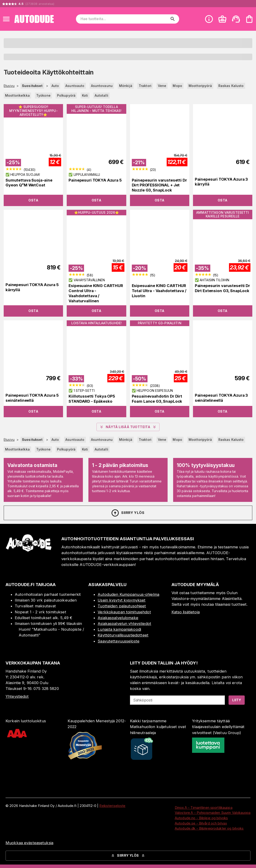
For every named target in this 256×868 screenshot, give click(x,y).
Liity (237, 700)
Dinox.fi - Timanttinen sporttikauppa (204, 808)
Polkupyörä (66, 95)
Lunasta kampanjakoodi (119, 629)
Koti (85, 95)
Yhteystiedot (17, 696)
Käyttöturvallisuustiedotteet (123, 635)
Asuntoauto (75, 86)
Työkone (43, 95)
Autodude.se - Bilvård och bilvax (201, 823)
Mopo (177, 86)
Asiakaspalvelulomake (118, 618)
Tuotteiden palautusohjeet (122, 606)
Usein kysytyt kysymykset (122, 600)
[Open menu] (6, 19)
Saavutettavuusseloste (119, 641)
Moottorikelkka (17, 95)
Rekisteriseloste (112, 806)
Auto (55, 86)
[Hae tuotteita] (124, 19)
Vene (162, 86)
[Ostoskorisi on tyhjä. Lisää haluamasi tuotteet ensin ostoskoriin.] (249, 19)
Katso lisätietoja (186, 612)
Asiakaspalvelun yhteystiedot (124, 624)
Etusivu (9, 86)
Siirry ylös (128, 513)
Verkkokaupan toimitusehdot (124, 612)
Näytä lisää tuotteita (128, 427)
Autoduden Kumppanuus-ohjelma (128, 594)
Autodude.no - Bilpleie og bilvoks (201, 818)
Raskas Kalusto (231, 86)
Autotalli (101, 95)
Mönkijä (126, 86)
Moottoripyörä (200, 86)
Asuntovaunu (102, 86)
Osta (33, 200)
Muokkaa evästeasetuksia (29, 843)
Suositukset (32, 86)
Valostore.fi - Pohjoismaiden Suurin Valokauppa (213, 813)
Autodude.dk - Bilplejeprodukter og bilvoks (209, 828)
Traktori (145, 86)
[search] (173, 19)
